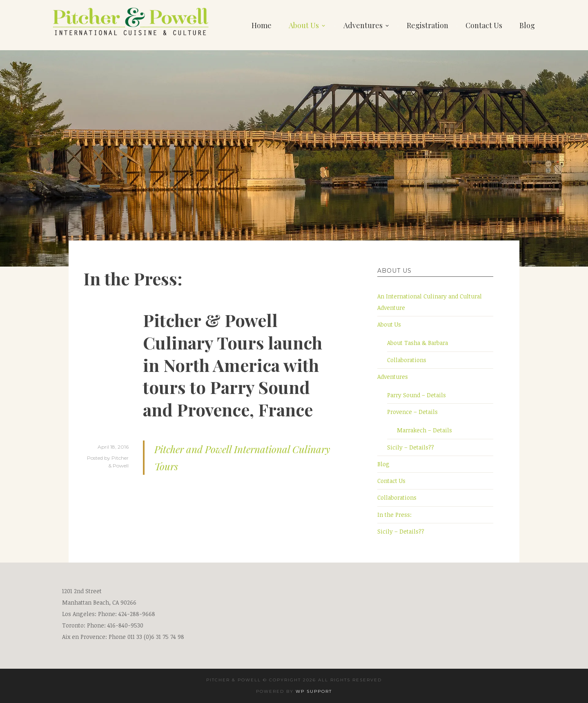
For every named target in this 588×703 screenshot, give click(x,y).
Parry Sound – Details (416, 395)
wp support (314, 691)
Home (262, 25)
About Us (304, 25)
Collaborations (407, 360)
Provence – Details (412, 412)
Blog (527, 25)
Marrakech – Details (424, 430)
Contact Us (484, 25)
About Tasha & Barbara (418, 343)
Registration (428, 25)
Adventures (363, 25)
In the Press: (394, 515)
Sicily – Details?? (411, 447)
